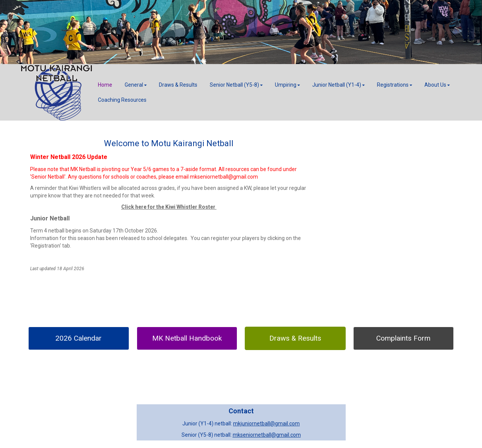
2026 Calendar (79, 338)
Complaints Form (403, 338)
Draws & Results (295, 338)
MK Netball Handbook (187, 338)
